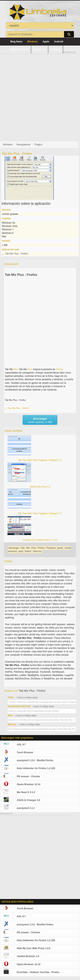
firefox (28, 551)
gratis (60, 548)
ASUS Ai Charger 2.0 (28, 800)
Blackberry (40, 50)
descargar (14, 548)
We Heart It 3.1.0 (26, 792)
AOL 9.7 (21, 745)
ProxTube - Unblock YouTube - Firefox (38, 972)
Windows (32, 42)
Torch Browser (25, 752)
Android (59, 42)
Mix (28, 548)
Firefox (59, 369)
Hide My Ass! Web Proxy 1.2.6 (33, 948)
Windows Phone (19, 50)
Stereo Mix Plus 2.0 (40, 487)
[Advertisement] (40, 94)
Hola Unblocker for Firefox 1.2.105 (36, 768)
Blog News (16, 42)
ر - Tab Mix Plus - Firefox (15, 254)
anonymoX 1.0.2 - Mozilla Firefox (35, 760)
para (21, 551)
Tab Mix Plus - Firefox (21, 275)
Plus (16, 369)
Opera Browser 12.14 (28, 784)
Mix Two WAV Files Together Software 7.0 (40, 513)
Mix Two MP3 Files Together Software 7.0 (40, 460)
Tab (23, 548)
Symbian (56, 50)
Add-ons (37, 551)
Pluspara (51, 548)
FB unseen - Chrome (28, 776)
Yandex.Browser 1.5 (28, 956)
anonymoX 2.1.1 (26, 808)
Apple (46, 42)
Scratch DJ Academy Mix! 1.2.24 (40, 540)
